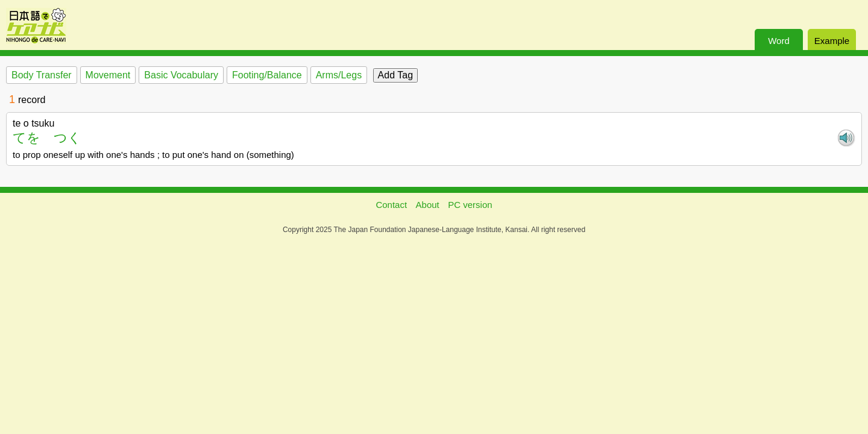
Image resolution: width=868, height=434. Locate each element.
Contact (391, 205)
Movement (108, 75)
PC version (470, 205)
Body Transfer (42, 75)
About (428, 205)
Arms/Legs (339, 75)
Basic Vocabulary (181, 75)
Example (832, 41)
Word (779, 41)
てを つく (47, 138)
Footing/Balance (267, 75)
